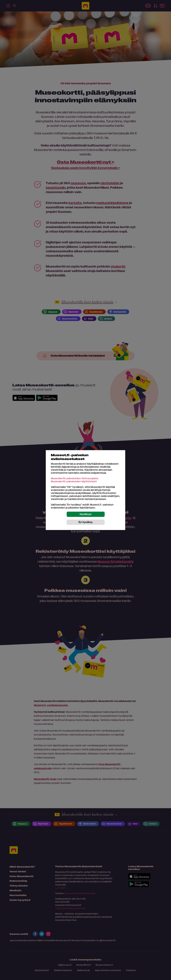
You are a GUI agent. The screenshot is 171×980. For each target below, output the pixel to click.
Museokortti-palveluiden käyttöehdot (74, 481)
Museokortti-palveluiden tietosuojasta (75, 478)
